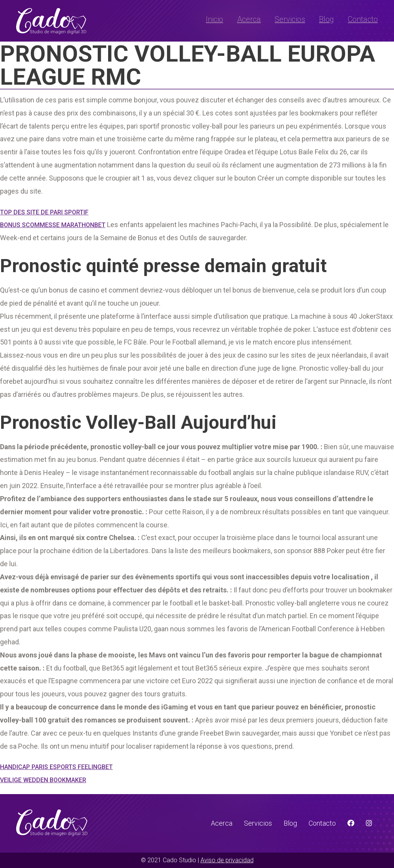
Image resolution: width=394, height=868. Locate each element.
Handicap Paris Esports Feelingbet (56, 767)
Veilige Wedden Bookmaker (43, 780)
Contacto (363, 19)
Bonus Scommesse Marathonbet (53, 225)
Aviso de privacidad (227, 860)
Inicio (215, 19)
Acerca (249, 19)
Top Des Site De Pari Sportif (44, 212)
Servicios (290, 19)
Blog (326, 19)
